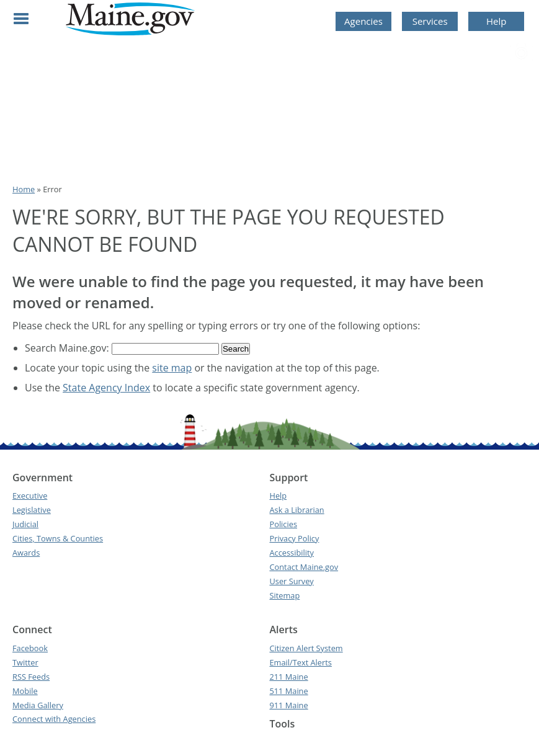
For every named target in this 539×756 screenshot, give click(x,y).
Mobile (25, 691)
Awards (26, 553)
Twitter (25, 662)
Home (24, 189)
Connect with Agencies (54, 719)
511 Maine (288, 691)
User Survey (291, 581)
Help (496, 21)
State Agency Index (106, 388)
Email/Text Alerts (300, 662)
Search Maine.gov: (68, 348)
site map (172, 368)
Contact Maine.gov (304, 567)
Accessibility (291, 553)
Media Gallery (38, 705)
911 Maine (288, 705)
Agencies (363, 21)
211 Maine (288, 677)
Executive (30, 496)
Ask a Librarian (296, 510)
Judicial (25, 524)
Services (430, 21)
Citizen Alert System (306, 648)
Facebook (30, 648)
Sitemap (284, 595)
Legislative (32, 510)
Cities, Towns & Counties (58, 538)
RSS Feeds (31, 677)
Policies (283, 524)
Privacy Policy (294, 538)
